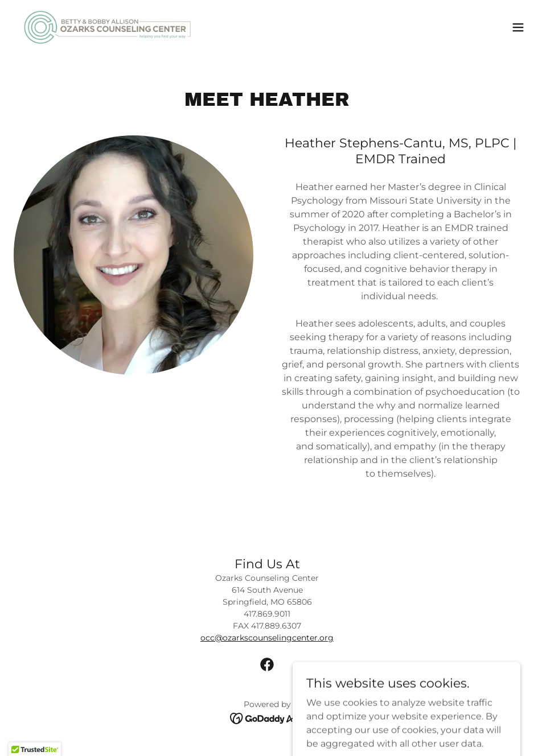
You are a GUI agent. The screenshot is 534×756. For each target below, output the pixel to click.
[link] (107, 27)
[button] (518, 27)
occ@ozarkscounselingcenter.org (267, 638)
